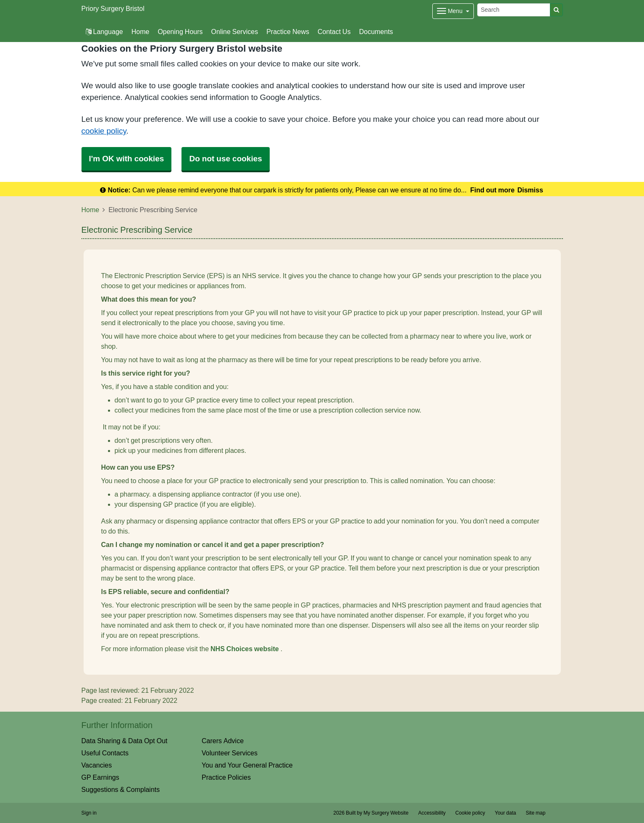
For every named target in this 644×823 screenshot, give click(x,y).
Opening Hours (180, 32)
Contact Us (334, 32)
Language (104, 32)
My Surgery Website (386, 813)
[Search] (514, 10)
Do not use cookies (225, 159)
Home (141, 32)
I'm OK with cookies (127, 159)
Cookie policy (470, 813)
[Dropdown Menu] (453, 11)
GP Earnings (100, 777)
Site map (535, 813)
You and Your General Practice (247, 765)
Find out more (492, 190)
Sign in (89, 813)
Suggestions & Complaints (121, 789)
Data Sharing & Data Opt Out (125, 741)
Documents (376, 32)
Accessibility (432, 813)
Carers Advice (223, 741)
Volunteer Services (230, 753)
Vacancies (97, 765)
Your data (506, 813)
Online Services (235, 32)
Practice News (288, 32)
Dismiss (530, 190)
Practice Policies (226, 777)
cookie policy (104, 131)
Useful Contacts (105, 753)
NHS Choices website (246, 649)
